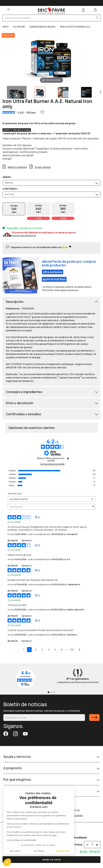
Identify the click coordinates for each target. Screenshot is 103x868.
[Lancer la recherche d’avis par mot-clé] (93, 507)
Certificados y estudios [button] (23, 414)
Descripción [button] (15, 302)
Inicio (6, 27)
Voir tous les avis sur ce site (52, 464)
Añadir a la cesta (51, 859)
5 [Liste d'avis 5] (55, 650)
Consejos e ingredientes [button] (24, 392)
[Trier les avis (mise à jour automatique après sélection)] (51, 499)
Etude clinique (43, 167)
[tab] (51, 302)
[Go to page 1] (49, 692)
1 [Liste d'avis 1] (29, 650)
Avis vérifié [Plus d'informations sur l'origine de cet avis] (16, 522)
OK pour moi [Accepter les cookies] (62, 851)
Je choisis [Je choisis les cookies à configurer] (39, 851)
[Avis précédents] (24, 649)
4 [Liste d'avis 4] (49, 650)
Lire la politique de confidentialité (21, 840)
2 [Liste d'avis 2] (36, 650)
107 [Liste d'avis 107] (72, 650)
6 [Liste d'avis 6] (62, 650)
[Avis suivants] (79, 650)
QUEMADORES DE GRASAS (42, 27)
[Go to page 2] (52, 692)
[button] (7, 862)
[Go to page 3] (55, 692)
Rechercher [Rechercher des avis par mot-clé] (50, 507)
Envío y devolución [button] (20, 403)
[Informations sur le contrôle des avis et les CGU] (68, 459)
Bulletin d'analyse (17, 167)
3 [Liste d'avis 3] (42, 650)
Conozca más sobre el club (24, 235)
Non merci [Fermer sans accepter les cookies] (15, 851)
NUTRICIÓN (19, 27)
